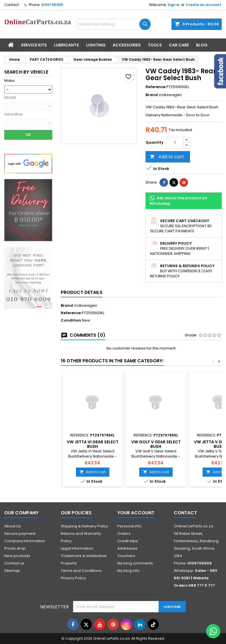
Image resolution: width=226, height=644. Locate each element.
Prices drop (15, 548)
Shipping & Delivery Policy (84, 526)
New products (17, 556)
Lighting (96, 45)
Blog (202, 45)
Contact (12, 5)
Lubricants (66, 45)
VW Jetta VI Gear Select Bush (93, 444)
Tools (155, 45)
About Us (13, 526)
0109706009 (52, 5)
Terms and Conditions (81, 571)
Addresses (127, 548)
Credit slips (128, 541)
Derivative (14, 114)
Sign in (173, 5)
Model (10, 97)
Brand (152, 95)
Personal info (129, 526)
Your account (136, 513)
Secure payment (20, 534)
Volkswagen (85, 305)
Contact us (14, 563)
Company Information (25, 541)
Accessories (127, 45)
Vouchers (126, 556)
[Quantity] (175, 143)
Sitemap (12, 571)
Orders (124, 534)
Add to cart (167, 157)
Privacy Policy (73, 578)
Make (9, 81)
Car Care (179, 45)
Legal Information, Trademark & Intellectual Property (84, 556)
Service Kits (34, 45)
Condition (71, 320)
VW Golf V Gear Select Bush (156, 444)
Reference (156, 87)
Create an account (203, 5)
